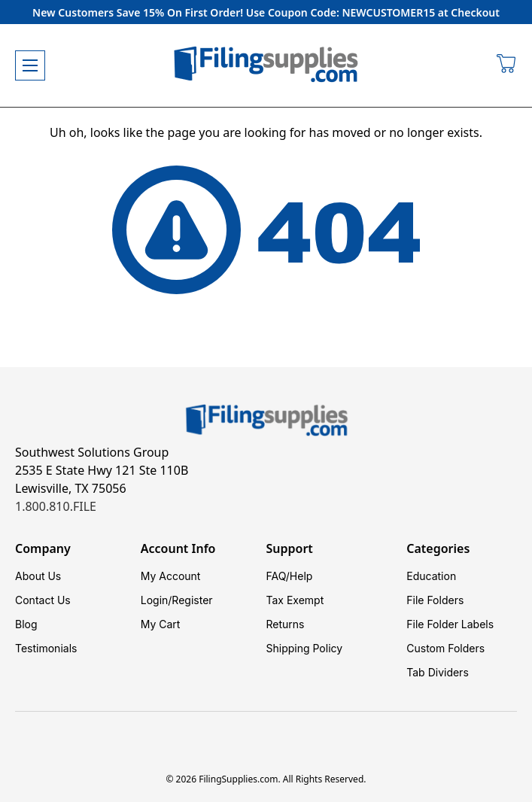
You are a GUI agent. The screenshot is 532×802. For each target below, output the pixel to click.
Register (192, 600)
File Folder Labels (450, 624)
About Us (38, 576)
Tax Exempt (295, 600)
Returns (286, 624)
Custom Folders (445, 648)
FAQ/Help (290, 576)
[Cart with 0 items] (507, 65)
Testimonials (46, 648)
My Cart (161, 624)
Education (431, 576)
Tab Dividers (438, 672)
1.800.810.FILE (56, 506)
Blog (26, 624)
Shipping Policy (305, 648)
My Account (171, 576)
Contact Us (43, 600)
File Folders (435, 600)
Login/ (157, 600)
